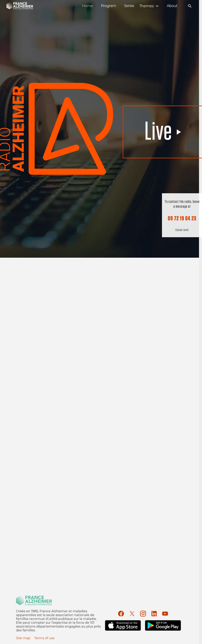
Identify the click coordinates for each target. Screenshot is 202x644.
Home (87, 6)
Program (109, 6)
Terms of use (44, 638)
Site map (23, 638)
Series (129, 6)
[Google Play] (163, 625)
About (172, 6)
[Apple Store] (123, 625)
